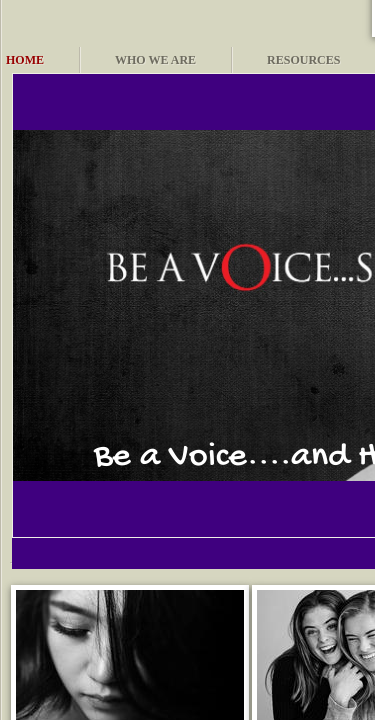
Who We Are (155, 60)
